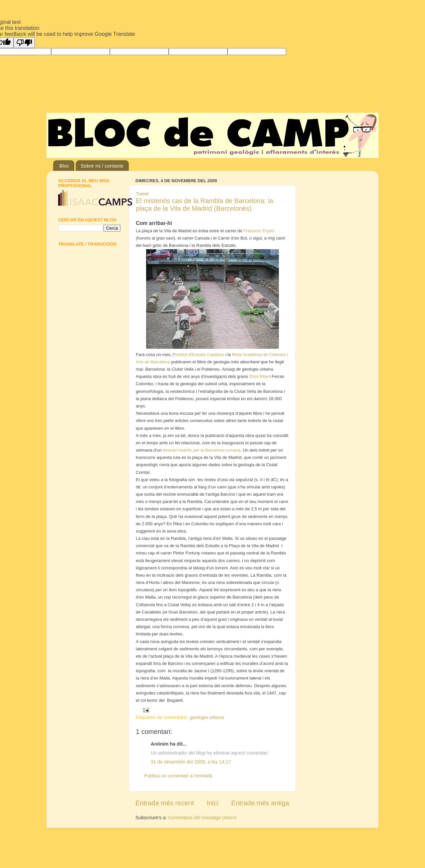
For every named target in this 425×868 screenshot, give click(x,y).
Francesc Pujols (259, 231)
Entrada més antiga (260, 803)
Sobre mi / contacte (102, 166)
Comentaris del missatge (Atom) (203, 818)
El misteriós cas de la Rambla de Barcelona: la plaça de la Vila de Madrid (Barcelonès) (205, 205)
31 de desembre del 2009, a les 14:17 (191, 762)
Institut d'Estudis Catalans (199, 355)
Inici (212, 803)
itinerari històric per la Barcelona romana (202, 450)
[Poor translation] (24, 43)
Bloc (64, 166)
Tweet (142, 194)
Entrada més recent (165, 803)
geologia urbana (207, 717)
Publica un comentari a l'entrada (178, 776)
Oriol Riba (259, 376)
